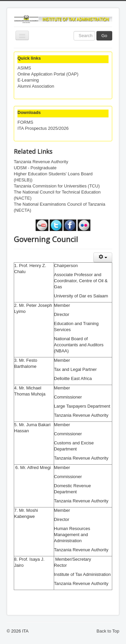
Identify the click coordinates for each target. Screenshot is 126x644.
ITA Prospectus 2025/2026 (43, 128)
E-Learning (28, 80)
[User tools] (103, 257)
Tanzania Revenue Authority (41, 162)
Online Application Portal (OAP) (48, 74)
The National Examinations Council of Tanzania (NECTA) (59, 207)
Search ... (74, 31)
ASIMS (24, 68)
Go (104, 36)
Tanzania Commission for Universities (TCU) (57, 186)
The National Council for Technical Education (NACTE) (57, 195)
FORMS (25, 122)
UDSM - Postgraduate (35, 168)
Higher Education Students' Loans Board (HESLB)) (53, 177)
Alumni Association (36, 86)
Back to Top (108, 631)
